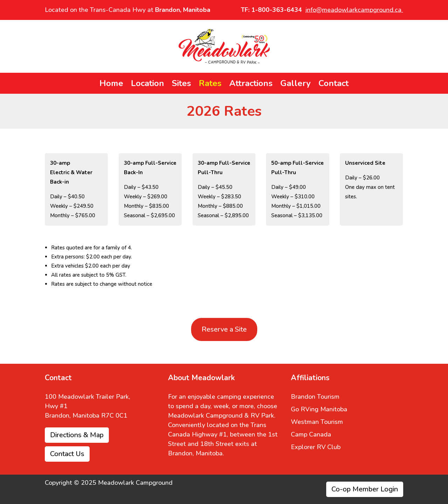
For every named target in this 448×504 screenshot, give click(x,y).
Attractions (251, 85)
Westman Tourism (317, 422)
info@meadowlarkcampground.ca (354, 10)
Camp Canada (311, 434)
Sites (181, 85)
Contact (334, 85)
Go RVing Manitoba (319, 409)
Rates (210, 85)
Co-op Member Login (365, 489)
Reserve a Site (224, 329)
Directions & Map (77, 435)
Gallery (296, 85)
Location (148, 85)
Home (111, 85)
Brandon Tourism (315, 397)
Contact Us (67, 454)
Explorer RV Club (316, 447)
